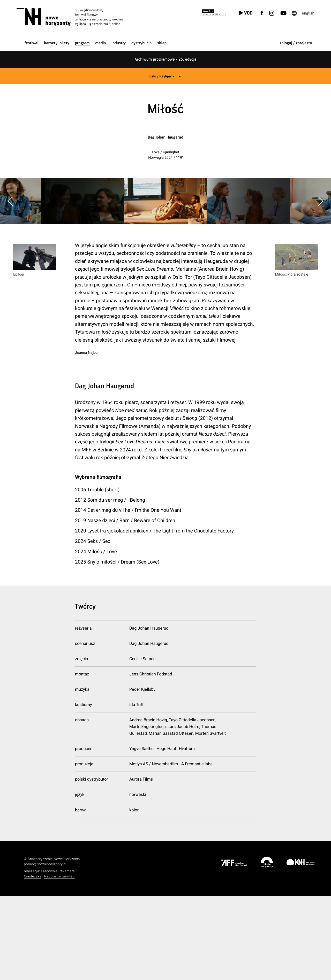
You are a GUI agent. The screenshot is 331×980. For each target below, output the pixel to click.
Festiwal (32, 43)
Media (100, 43)
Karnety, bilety (57, 43)
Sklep (162, 43)
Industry (119, 43)
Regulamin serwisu (59, 960)
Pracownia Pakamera (58, 955)
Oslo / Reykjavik (161, 76)
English (308, 13)
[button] (320, 243)
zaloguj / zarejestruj (297, 43)
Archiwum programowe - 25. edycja (166, 59)
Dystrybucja (141, 43)
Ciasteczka (33, 960)
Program (82, 43)
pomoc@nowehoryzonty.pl (45, 948)
